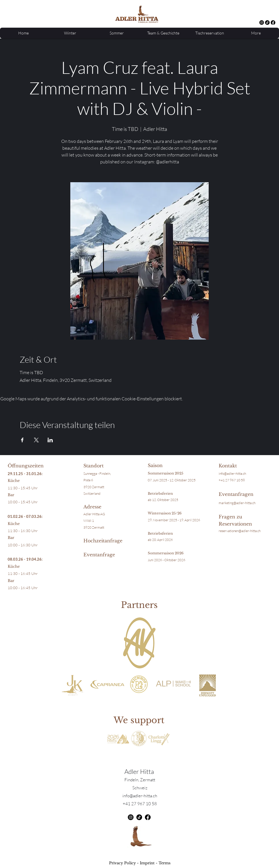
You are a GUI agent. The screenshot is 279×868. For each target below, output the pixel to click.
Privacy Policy (122, 863)
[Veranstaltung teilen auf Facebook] (22, 440)
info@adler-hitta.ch (232, 473)
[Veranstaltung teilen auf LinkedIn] (50, 440)
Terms (165, 863)
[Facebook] (273, 23)
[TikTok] (267, 23)
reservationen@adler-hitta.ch (240, 531)
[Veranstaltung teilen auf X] (36, 440)
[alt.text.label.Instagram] (262, 23)
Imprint (147, 863)
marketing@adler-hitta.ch (237, 503)
